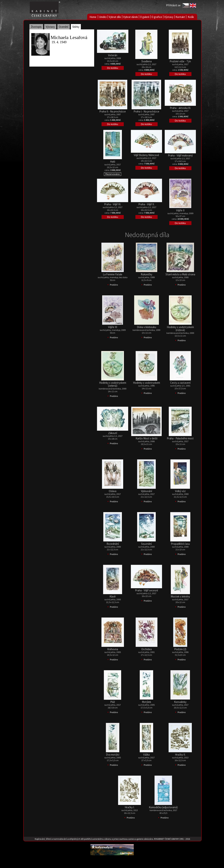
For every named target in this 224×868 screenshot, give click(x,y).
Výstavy (169, 17)
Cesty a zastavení (180, 383)
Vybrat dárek (130, 17)
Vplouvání (146, 491)
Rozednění (113, 544)
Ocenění (64, 27)
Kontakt (180, 17)
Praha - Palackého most (180, 438)
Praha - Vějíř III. (113, 204)
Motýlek (146, 702)
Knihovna (113, 649)
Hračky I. (130, 807)
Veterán (113, 55)
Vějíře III (113, 327)
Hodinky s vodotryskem (146, 383)
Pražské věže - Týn (180, 61)
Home (93, 17)
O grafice (157, 17)
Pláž (113, 702)
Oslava (113, 491)
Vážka (146, 755)
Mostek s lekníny (180, 596)
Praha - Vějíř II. (146, 204)
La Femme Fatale (113, 274)
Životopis (36, 27)
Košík (191, 17)
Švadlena (146, 61)
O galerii (145, 17)
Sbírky (76, 27)
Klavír (113, 596)
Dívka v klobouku (146, 327)
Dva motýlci (113, 755)
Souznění (146, 544)
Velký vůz (180, 491)
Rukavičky (146, 274)
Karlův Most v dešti (146, 438)
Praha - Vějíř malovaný (180, 155)
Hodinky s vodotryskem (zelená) (113, 384)
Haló (113, 162)
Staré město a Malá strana (180, 274)
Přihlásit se (173, 5)
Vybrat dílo (115, 17)
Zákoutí (113, 433)
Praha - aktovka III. (180, 108)
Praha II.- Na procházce (113, 111)
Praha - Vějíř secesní (146, 590)
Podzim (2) (180, 649)
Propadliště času (180, 544)
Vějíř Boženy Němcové (146, 155)
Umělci (103, 17)
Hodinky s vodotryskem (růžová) (180, 329)
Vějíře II (180, 210)
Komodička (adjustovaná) (163, 807)
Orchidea (146, 649)
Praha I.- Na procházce (146, 111)
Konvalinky (180, 702)
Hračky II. (180, 755)
